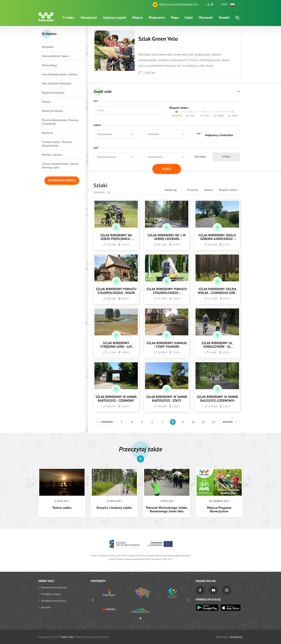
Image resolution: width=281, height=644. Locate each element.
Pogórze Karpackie (53, 93)
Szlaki (189, 18)
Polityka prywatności (54, 601)
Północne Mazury (52, 111)
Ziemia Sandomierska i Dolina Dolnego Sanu (60, 166)
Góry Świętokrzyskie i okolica (60, 74)
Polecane (193, 190)
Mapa (175, 18)
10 (193, 422)
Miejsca (137, 18)
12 (214, 422)
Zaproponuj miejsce (62, 181)
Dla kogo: (201, 156)
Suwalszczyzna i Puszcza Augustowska (57, 144)
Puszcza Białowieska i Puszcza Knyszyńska (60, 122)
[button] (235, 5)
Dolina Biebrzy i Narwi (55, 56)
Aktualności (89, 18)
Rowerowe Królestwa (54, 587)
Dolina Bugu (50, 65)
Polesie (46, 102)
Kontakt (224, 18)
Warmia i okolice (52, 155)
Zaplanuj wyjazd (115, 18)
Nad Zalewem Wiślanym (57, 83)
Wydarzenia (157, 18)
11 (203, 422)
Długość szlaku (228, 190)
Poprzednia (107, 422)
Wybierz (226, 157)
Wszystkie (48, 47)
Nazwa (208, 190)
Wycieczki (206, 18)
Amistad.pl (236, 637)
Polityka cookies (51, 594)
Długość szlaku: (179, 108)
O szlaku (69, 18)
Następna (228, 422)
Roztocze (47, 133)
